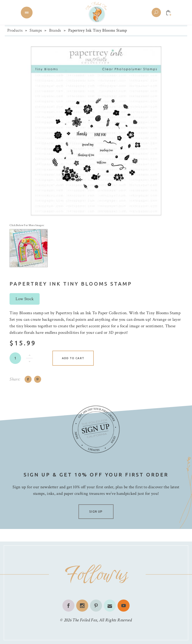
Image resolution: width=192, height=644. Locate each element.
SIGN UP (96, 512)
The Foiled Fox (85, 620)
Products (15, 30)
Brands (55, 30)
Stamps (36, 30)
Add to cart (73, 358)
